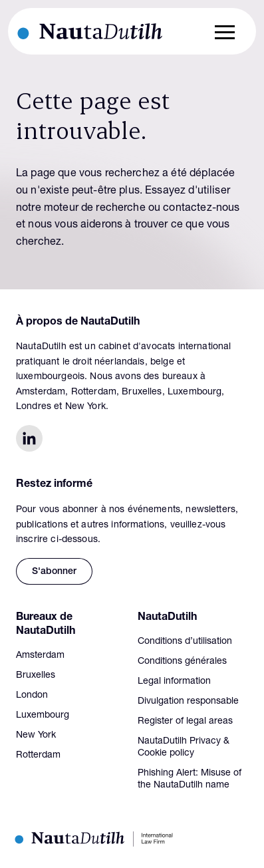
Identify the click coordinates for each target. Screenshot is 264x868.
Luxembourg (43, 716)
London (32, 696)
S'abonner (54, 572)
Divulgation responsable (188, 702)
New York (36, 736)
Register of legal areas (185, 722)
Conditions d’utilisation (185, 642)
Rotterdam (38, 756)
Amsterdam (40, 656)
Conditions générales (182, 662)
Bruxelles (36, 676)
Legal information (174, 682)
